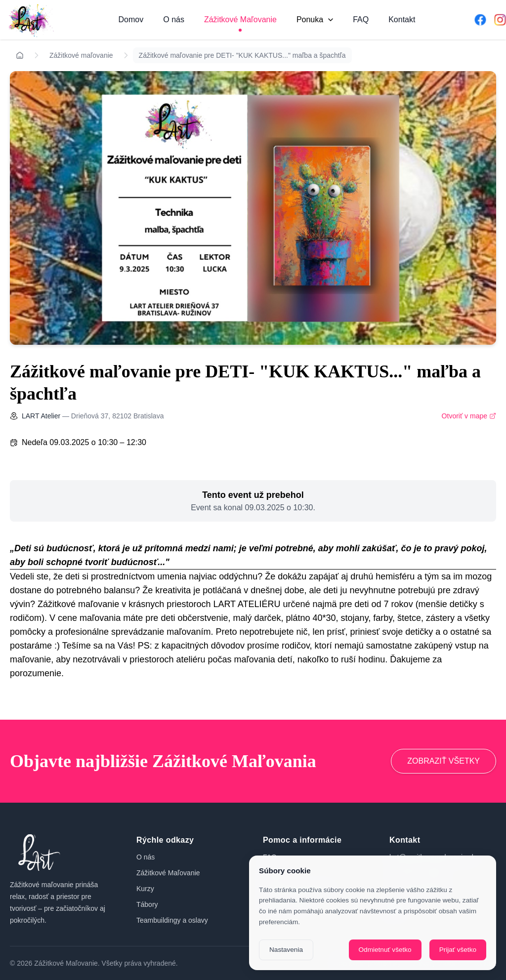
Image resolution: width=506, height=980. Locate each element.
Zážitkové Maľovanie (240, 20)
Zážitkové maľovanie (81, 55)
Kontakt (402, 20)
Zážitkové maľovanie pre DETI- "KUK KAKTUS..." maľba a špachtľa (242, 55)
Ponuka (315, 20)
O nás (174, 20)
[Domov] (30, 20)
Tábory (147, 904)
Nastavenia (286, 950)
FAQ (361, 20)
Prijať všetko (458, 950)
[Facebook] (480, 20)
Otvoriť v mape (469, 416)
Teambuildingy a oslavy (172, 920)
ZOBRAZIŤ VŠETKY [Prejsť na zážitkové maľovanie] (443, 761)
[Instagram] (500, 20)
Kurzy (145, 889)
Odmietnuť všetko (385, 950)
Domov (131, 20)
